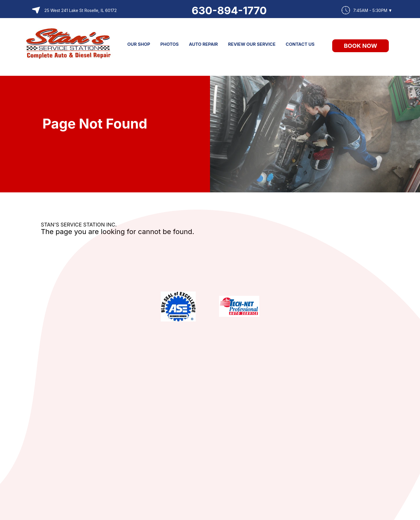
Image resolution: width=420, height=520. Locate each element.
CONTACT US (300, 44)
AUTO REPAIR (203, 44)
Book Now (360, 46)
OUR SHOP (139, 44)
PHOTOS (170, 44)
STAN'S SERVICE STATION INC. (79, 225)
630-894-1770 (229, 10)
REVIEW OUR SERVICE (252, 44)
